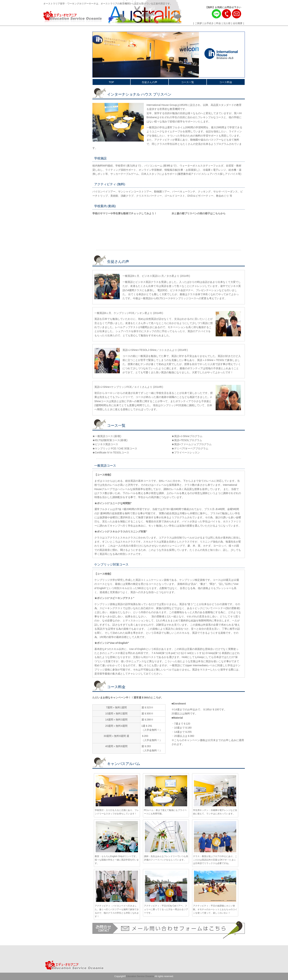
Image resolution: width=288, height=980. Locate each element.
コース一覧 (188, 82)
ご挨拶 (198, 23)
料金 (219, 23)
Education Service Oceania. (140, 976)
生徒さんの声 (150, 82)
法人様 (227, 23)
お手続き (209, 23)
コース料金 (226, 82)
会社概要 (238, 23)
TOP (111, 82)
